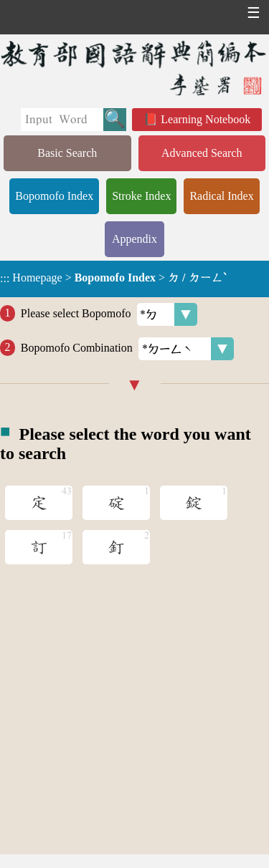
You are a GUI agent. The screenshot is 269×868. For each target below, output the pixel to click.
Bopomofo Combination (127, 349)
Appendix (134, 239)
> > (113, 278)
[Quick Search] (62, 120)
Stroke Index (141, 196)
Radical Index (221, 196)
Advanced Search (202, 153)
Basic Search (67, 153)
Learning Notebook (206, 119)
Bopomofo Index (54, 196)
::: (5, 279)
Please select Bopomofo (109, 314)
